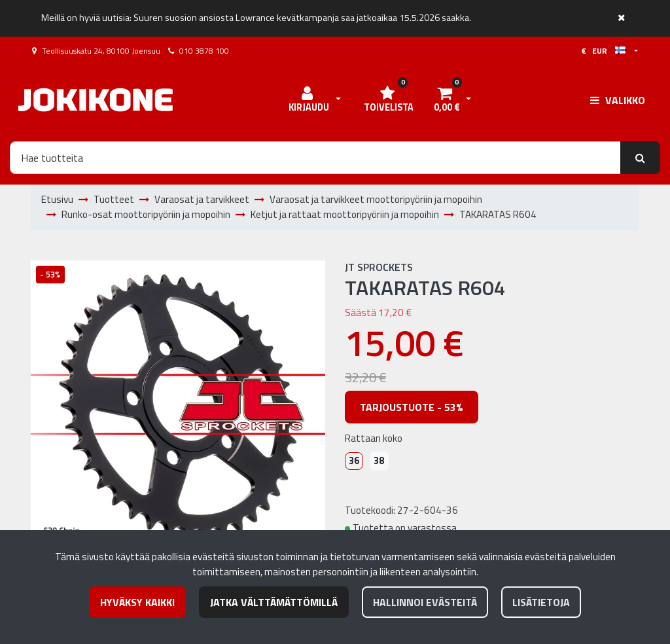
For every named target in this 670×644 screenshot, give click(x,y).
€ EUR (603, 51)
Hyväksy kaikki (137, 602)
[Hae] (315, 158)
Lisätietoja (541, 602)
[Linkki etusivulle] (96, 100)
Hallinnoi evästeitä (425, 602)
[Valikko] (618, 100)
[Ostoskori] (446, 100)
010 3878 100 (204, 51)
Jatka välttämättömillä (274, 602)
